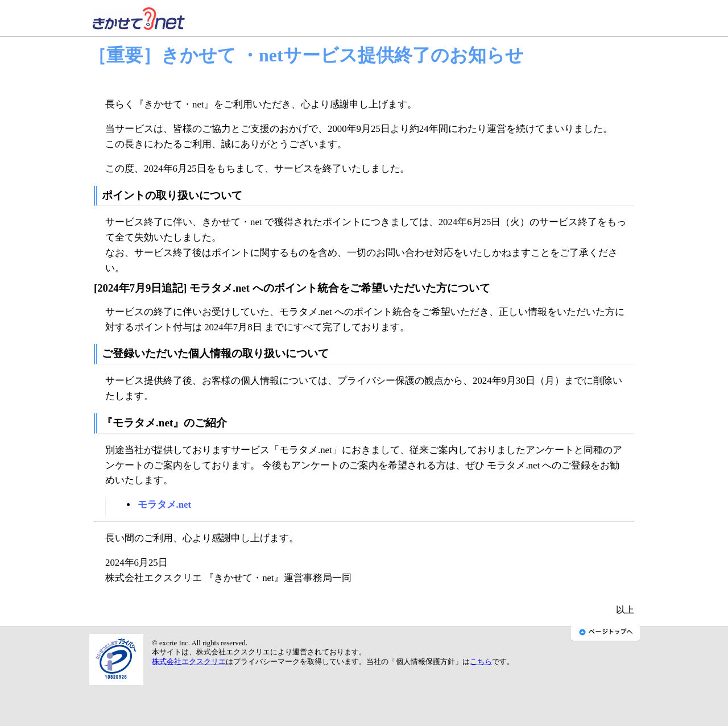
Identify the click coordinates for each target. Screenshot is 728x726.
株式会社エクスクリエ (189, 662)
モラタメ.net (165, 505)
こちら (481, 662)
